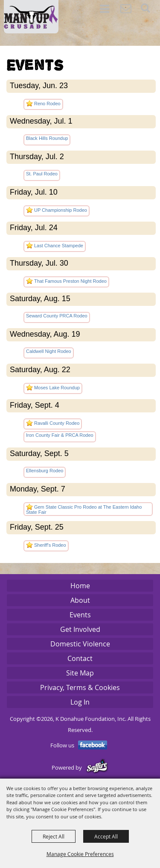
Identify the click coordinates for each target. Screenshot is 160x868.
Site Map (80, 673)
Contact (80, 658)
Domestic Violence (80, 644)
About (80, 600)
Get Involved (80, 629)
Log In (80, 702)
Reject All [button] (54, 836)
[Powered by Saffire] (97, 768)
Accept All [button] (106, 836)
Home (80, 586)
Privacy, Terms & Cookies (80, 687)
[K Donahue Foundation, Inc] (31, 17)
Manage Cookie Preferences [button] (80, 854)
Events (80, 615)
